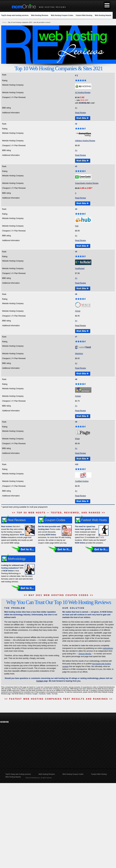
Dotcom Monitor (85, 654)
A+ (76, 108)
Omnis (78, 311)
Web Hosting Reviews (40, 15)
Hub (77, 226)
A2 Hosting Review (83, 93)
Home (4, 22)
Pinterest (28, 694)
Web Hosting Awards (103, 15)
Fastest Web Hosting (84, 15)
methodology (108, 648)
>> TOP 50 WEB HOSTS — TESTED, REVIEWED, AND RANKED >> (59, 513)
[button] (107, 5)
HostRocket (80, 268)
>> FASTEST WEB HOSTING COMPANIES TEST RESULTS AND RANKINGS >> (59, 699)
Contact (40, 681)
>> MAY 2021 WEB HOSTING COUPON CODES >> (59, 595)
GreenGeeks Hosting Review (87, 183)
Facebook (42, 694)
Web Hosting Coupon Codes (62, 15)
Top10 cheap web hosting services (15, 15)
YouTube (54, 694)
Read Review (80, 113)
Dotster (78, 396)
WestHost (79, 354)
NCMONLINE (84, 103)
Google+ (35, 694)
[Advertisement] (20, 743)
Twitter (49, 694)
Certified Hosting (82, 481)
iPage (77, 439)
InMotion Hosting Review (85, 141)
